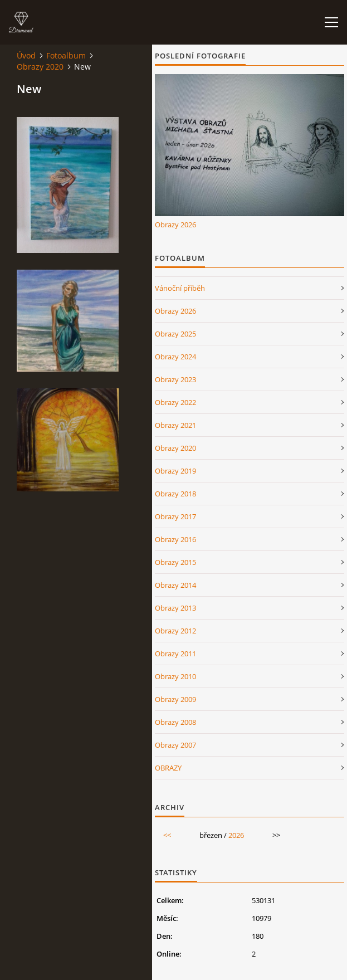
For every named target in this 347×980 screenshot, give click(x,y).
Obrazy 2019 (175, 471)
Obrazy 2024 (175, 357)
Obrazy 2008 (175, 722)
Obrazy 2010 (175, 676)
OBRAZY (168, 768)
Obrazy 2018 (175, 494)
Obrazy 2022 (175, 402)
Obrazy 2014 (175, 585)
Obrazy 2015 (175, 562)
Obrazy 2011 (175, 654)
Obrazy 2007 (175, 745)
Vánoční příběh (180, 288)
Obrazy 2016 (175, 539)
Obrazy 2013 (175, 608)
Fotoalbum (66, 55)
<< (167, 835)
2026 (236, 835)
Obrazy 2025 (175, 334)
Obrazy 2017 (175, 516)
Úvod (26, 55)
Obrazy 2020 (40, 67)
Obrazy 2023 (175, 379)
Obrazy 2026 (175, 225)
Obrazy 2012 (175, 631)
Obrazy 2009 (175, 699)
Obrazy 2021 (175, 425)
